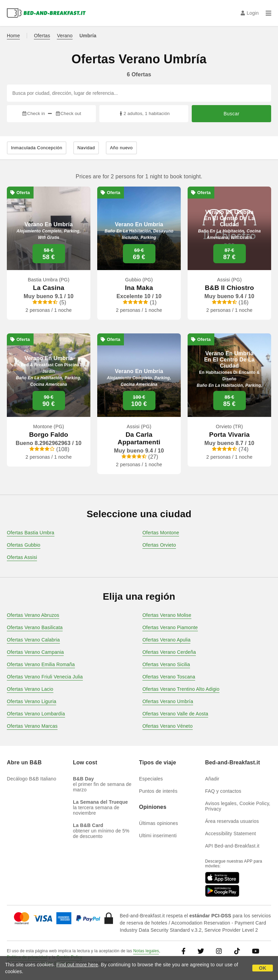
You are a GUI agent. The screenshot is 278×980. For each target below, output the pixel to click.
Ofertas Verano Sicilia (166, 664)
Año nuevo (121, 148)
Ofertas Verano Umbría (168, 701)
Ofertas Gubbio (24, 545)
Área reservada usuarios (232, 821)
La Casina (49, 288)
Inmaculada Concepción (37, 148)
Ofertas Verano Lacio (30, 689)
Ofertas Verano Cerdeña (169, 652)
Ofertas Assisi (22, 557)
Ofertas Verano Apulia (166, 640)
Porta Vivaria (229, 435)
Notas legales (146, 951)
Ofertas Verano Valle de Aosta (175, 714)
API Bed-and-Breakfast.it (232, 846)
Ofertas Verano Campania (35, 652)
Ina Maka (139, 288)
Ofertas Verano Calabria (33, 640)
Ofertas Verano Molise (167, 615)
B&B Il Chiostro (229, 288)
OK (262, 968)
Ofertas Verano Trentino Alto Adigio (181, 689)
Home (13, 36)
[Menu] (268, 13)
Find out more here (77, 965)
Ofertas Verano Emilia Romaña (41, 664)
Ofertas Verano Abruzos (33, 615)
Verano (65, 36)
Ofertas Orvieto (159, 545)
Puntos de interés (158, 791)
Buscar (232, 114)
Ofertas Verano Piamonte (170, 627)
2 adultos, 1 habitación (144, 113)
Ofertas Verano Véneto (168, 726)
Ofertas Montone (161, 533)
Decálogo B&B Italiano (31, 779)
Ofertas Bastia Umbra (31, 533)
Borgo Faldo (49, 435)
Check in (33, 113)
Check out (68, 113)
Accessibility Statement (231, 833)
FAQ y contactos (223, 791)
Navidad (86, 148)
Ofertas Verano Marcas (32, 726)
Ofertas (42, 36)
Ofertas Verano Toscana (169, 677)
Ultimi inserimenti (158, 836)
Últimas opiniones (159, 823)
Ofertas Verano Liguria (31, 701)
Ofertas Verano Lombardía (36, 714)
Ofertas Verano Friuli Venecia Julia (45, 677)
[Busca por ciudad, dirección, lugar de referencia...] (139, 93)
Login (250, 13)
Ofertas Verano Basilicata (35, 627)
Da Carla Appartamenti (139, 438)
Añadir (212, 779)
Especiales (151, 779)
